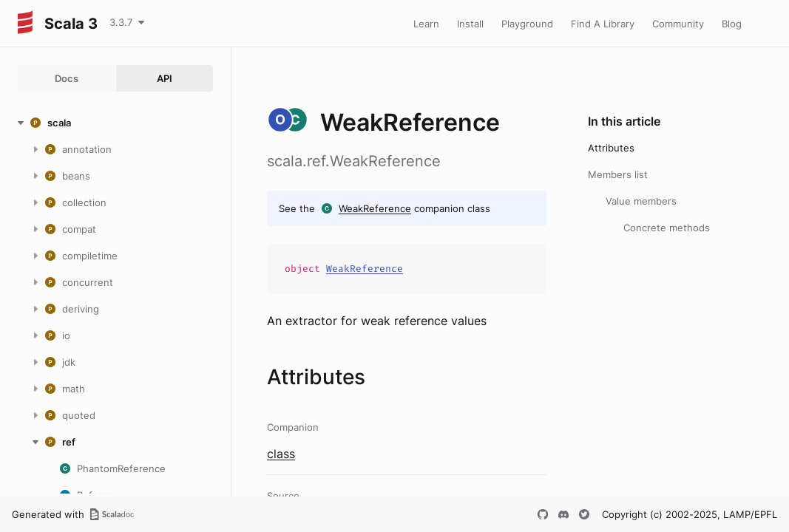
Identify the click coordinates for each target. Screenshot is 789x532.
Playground (527, 24)
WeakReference (375, 208)
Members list (618, 174)
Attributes (611, 148)
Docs (67, 78)
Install (470, 24)
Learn (426, 24)
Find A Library (603, 24)
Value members (641, 201)
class (281, 454)
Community (678, 24)
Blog (732, 24)
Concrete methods (667, 228)
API (165, 78)
